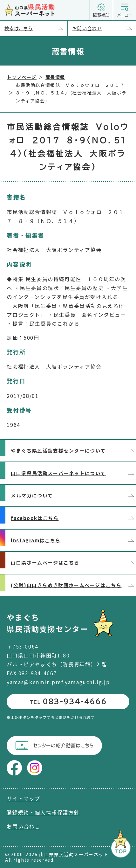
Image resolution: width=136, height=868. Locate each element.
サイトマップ (24, 798)
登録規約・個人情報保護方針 (43, 812)
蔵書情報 (55, 77)
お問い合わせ (104, 29)
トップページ (22, 77)
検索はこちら (36, 29)
